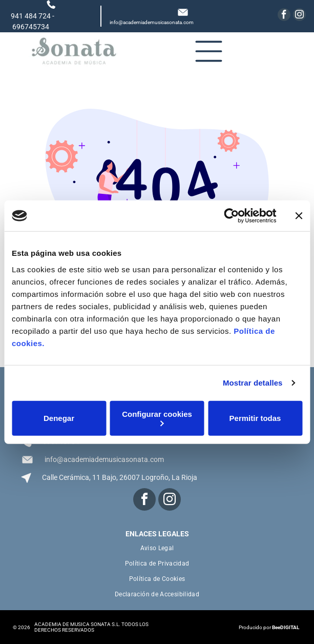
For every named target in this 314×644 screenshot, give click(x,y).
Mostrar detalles (253, 383)
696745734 (31, 27)
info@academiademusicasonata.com (152, 22)
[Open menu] (209, 51)
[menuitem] (157, 548)
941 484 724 (31, 16)
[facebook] (284, 16)
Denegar (59, 418)
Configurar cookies (157, 418)
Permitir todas (255, 418)
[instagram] (299, 16)
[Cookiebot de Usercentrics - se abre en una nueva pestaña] (231, 216)
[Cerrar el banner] (299, 216)
